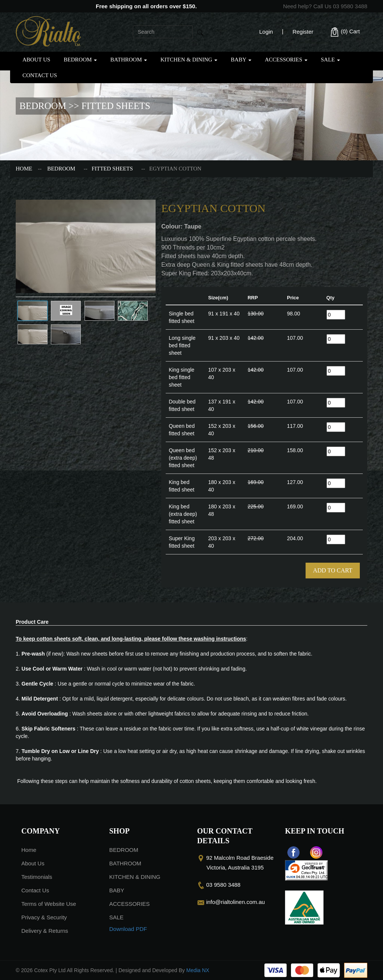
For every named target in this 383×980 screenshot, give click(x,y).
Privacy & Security (44, 917)
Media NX (198, 970)
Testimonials (37, 877)
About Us (36, 60)
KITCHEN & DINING (189, 60)
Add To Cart (333, 570)
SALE (330, 60)
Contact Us (40, 75)
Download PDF (128, 929)
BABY (241, 60)
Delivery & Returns (45, 931)
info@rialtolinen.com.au (235, 902)
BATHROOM (129, 60)
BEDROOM (80, 60)
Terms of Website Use (49, 904)
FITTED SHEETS (112, 169)
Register (303, 32)
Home (24, 169)
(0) (345, 32)
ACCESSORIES (286, 60)
